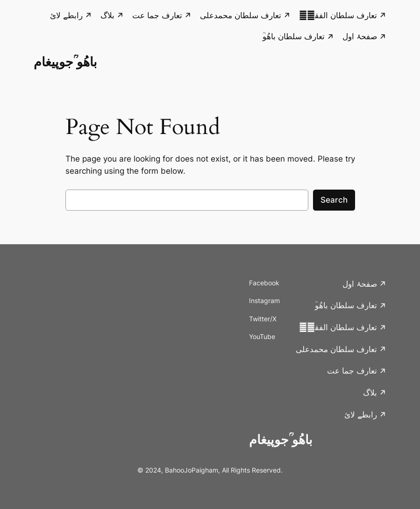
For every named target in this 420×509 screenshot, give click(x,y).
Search (334, 200)
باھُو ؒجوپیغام (65, 62)
